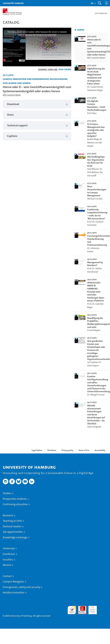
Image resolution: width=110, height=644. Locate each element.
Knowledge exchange (15, 537)
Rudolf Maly (93, 139)
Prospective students (15, 499)
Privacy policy (67, 450)
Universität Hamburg (13, 3)
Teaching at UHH (12, 521)
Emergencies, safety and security (22, 587)
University (9, 548)
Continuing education (15, 504)
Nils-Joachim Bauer (12, 95)
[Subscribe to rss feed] (76, 30)
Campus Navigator (13, 582)
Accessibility (100, 450)
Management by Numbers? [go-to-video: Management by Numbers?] (95, 264)
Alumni (7, 565)
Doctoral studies (12, 526)
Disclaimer (52, 450)
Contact (7, 576)
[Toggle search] (100, 3)
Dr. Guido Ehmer (95, 87)
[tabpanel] (37, 104)
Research (8, 515)
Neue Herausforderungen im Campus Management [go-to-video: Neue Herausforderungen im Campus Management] (97, 191)
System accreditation (103, 609)
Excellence (9, 554)
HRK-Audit (91, 609)
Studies (7, 493)
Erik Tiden (92, 113)
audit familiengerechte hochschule (72, 610)
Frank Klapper (94, 330)
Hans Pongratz (94, 427)
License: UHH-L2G (48, 69)
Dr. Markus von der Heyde (95, 143)
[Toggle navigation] (107, 3)
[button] (92, 3)
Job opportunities (13, 532)
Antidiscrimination (14, 593)
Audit (81, 607)
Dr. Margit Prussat (96, 395)
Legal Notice (37, 450)
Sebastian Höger (95, 90)
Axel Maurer (93, 169)
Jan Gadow (92, 362)
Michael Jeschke (95, 199)
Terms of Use (84, 450)
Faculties (8, 560)
